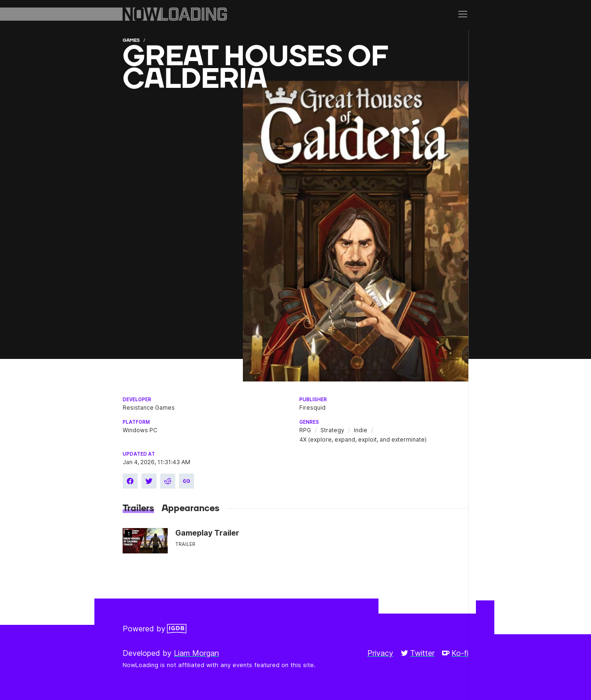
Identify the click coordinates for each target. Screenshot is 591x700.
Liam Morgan (196, 653)
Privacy (380, 653)
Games (131, 40)
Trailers (138, 508)
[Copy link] (187, 481)
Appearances (191, 508)
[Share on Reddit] (168, 481)
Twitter (418, 653)
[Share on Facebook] (130, 481)
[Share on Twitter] (149, 481)
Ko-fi (455, 653)
